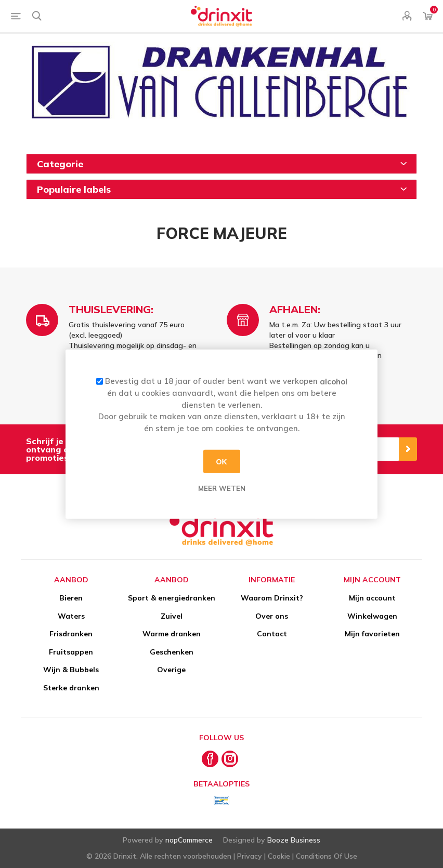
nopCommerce (189, 840)
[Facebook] (210, 759)
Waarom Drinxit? (272, 598)
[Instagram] (230, 759)
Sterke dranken (71, 688)
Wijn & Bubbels (71, 670)
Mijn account (372, 598)
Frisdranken (71, 634)
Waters (71, 616)
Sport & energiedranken (172, 598)
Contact (272, 634)
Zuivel (172, 616)
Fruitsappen (71, 652)
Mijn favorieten (372, 634)
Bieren (71, 598)
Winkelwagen (372, 616)
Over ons (272, 616)
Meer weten (222, 488)
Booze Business (294, 840)
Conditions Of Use (327, 856)
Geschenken (172, 652)
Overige (171, 670)
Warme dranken (172, 634)
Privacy (250, 856)
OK (222, 461)
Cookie (279, 856)
